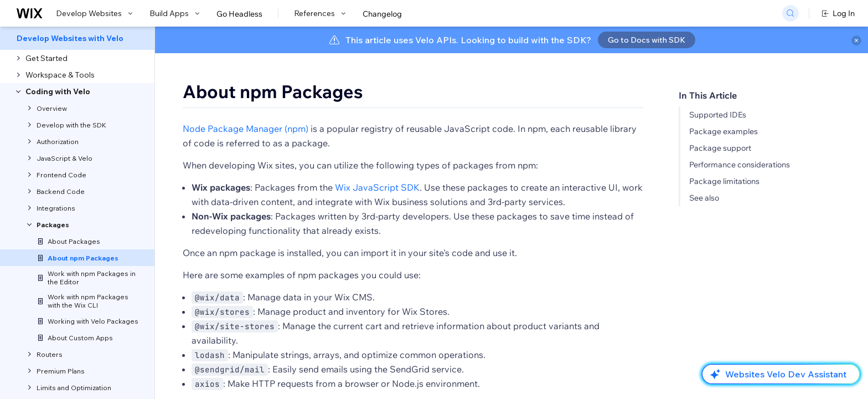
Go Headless (239, 14)
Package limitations (724, 181)
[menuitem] (77, 38)
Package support (720, 148)
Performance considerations (740, 165)
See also (704, 198)
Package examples (724, 131)
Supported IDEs (718, 115)
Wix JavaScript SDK (377, 187)
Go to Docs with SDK (647, 40)
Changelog (382, 14)
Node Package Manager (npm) (246, 129)
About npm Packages (273, 91)
